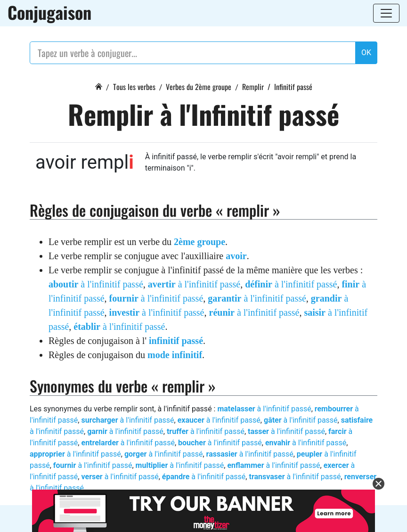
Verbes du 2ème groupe (199, 87)
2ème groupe (199, 242)
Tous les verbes (134, 87)
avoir (236, 256)
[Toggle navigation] (386, 13)
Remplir (253, 87)
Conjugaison (49, 12)
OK (366, 53)
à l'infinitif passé (96, 284)
